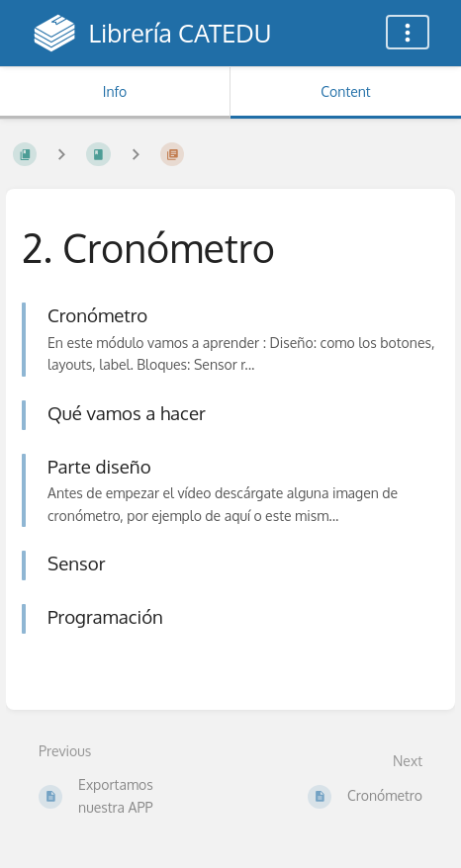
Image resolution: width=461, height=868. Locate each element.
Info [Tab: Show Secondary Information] (115, 91)
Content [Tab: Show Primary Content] (345, 91)
